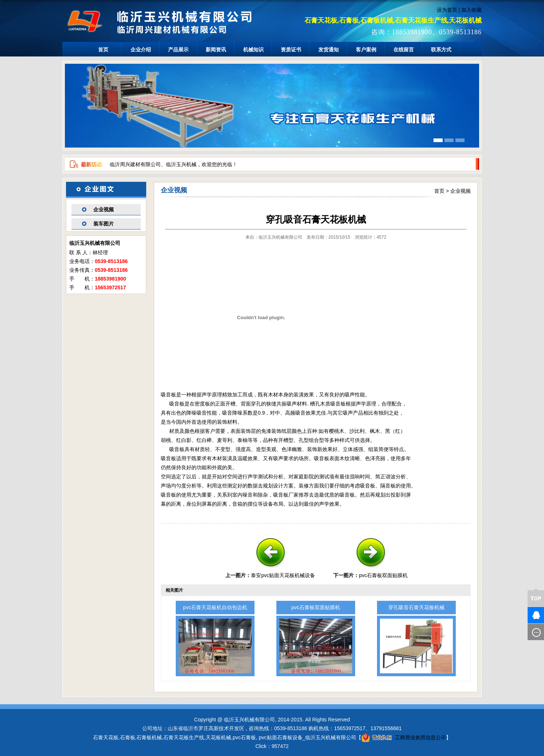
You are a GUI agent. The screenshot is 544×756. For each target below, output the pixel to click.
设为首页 (447, 10)
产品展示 (178, 50)
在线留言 (404, 50)
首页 (103, 50)
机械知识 (253, 50)
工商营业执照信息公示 (404, 737)
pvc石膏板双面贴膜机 (383, 575)
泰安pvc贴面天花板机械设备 (283, 575)
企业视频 (104, 209)
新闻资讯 (216, 50)
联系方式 (441, 50)
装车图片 (104, 224)
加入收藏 (471, 10)
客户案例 (366, 50)
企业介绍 (141, 50)
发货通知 (329, 50)
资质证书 (291, 50)
